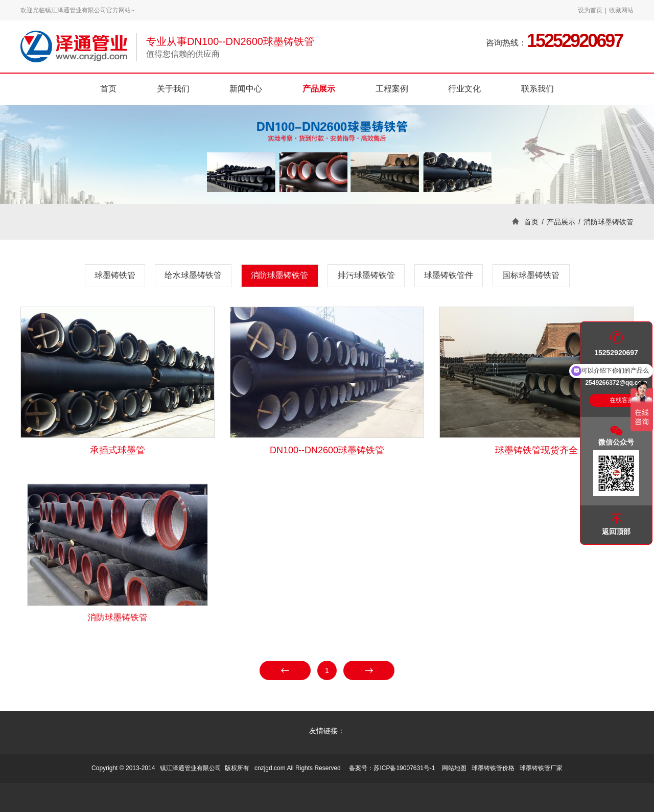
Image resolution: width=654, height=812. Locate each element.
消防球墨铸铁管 (609, 222)
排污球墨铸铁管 (366, 275)
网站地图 (454, 768)
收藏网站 (621, 10)
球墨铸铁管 (115, 275)
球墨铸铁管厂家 (541, 768)
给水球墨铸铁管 (193, 275)
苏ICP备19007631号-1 (404, 768)
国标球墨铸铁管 (531, 275)
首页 (108, 89)
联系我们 (538, 89)
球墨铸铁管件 (449, 275)
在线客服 (622, 400)
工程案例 (392, 89)
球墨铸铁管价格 (493, 768)
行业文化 (464, 89)
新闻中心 (246, 89)
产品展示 (319, 89)
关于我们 (173, 89)
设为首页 (590, 10)
